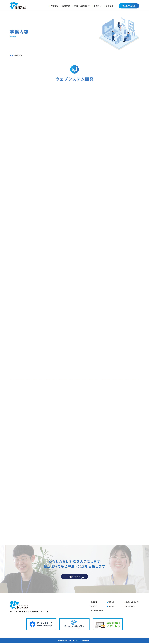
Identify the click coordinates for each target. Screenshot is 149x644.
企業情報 (54, 6)
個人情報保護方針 (99, 610)
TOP (12, 55)
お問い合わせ (129, 6)
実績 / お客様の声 (82, 6)
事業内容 (66, 6)
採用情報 (110, 6)
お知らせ (98, 6)
